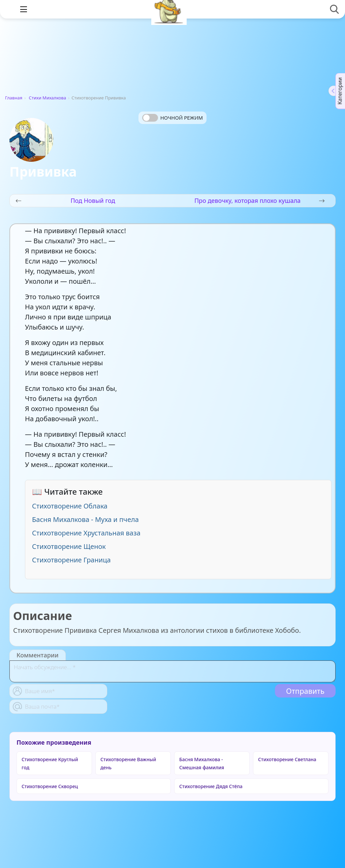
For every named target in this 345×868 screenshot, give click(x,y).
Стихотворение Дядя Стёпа (211, 786)
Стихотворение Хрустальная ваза (86, 533)
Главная (14, 98)
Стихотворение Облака (70, 506)
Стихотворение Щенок (69, 546)
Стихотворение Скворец (50, 786)
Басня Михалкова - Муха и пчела (85, 519)
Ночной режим (182, 118)
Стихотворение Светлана (287, 759)
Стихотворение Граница (71, 560)
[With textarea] (172, 671)
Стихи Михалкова (48, 98)
